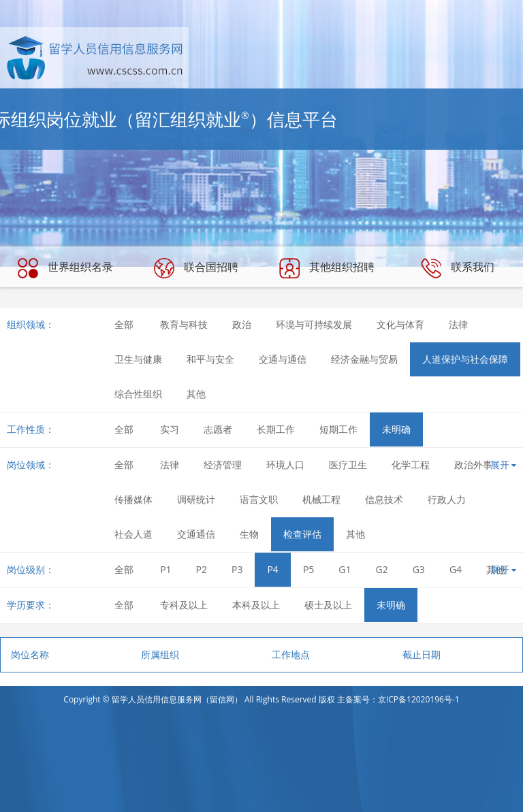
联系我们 (458, 268)
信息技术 (384, 499)
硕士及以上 (328, 605)
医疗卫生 (348, 465)
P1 (165, 569)
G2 (382, 569)
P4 (272, 569)
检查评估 (302, 534)
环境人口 (285, 465)
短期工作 (338, 429)
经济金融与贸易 (364, 359)
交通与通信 (283, 359)
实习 (170, 429)
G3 (419, 569)
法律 (458, 324)
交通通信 (196, 534)
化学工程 (411, 465)
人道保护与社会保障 (465, 359)
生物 (249, 534)
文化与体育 (400, 324)
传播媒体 (133, 499)
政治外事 (473, 465)
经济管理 (223, 465)
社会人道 (133, 534)
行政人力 (447, 499)
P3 (237, 569)
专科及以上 (184, 605)
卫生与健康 (138, 359)
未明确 (396, 429)
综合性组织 (138, 394)
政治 (242, 324)
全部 (124, 324)
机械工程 (321, 499)
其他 (196, 394)
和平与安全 (210, 359)
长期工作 (276, 429)
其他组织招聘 (327, 268)
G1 (345, 569)
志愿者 (218, 429)
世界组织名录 (65, 268)
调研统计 (196, 499)
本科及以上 (256, 605)
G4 (456, 569)
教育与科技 (184, 324)
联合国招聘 (196, 268)
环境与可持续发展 (314, 324)
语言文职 (259, 499)
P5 (308, 569)
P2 (202, 569)
